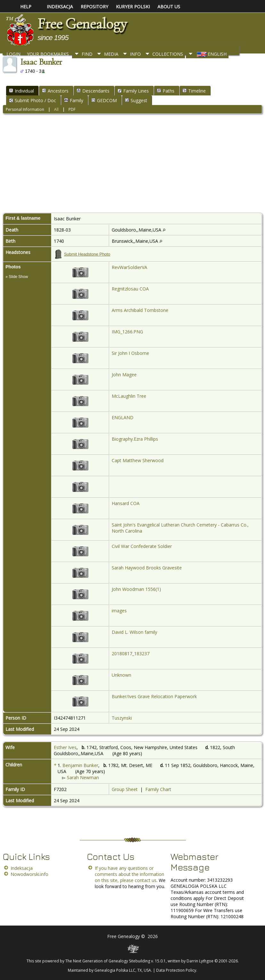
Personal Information (25, 109)
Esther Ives (65, 747)
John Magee (124, 375)
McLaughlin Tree (129, 396)
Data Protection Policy (176, 970)
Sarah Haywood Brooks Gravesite (147, 568)
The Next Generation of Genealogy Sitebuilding (108, 961)
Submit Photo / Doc (32, 100)
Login (13, 54)
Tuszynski (122, 718)
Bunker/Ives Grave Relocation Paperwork (154, 696)
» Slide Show (17, 277)
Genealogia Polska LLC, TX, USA (123, 970)
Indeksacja (22, 868)
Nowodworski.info (29, 874)
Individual (21, 91)
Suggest (136, 100)
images (119, 611)
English (211, 54)
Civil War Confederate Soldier (142, 546)
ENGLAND (123, 417)
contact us (146, 880)
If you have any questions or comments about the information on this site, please (129, 874)
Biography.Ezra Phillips (135, 439)
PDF (72, 109)
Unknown (121, 675)
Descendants (93, 91)
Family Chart (158, 789)
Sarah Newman (83, 777)
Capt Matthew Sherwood (138, 460)
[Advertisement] (132, 165)
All (56, 109)
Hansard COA (126, 503)
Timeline (194, 91)
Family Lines (133, 91)
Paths (166, 91)
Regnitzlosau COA (130, 289)
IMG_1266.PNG (127, 332)
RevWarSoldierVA (129, 267)
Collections (168, 54)
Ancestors (55, 91)
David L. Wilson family (134, 632)
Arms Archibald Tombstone (140, 310)
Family (74, 100)
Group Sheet (125, 789)
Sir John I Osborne (130, 353)
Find (87, 54)
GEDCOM (104, 100)
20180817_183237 (131, 653)
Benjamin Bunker (80, 765)
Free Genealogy (82, 24)
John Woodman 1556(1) (136, 589)
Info (135, 54)
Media (111, 54)
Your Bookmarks (48, 54)
